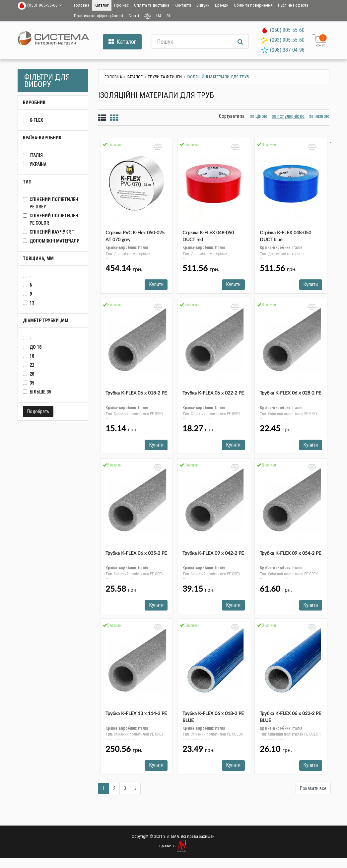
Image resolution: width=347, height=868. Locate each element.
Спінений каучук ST (52, 232)
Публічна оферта (293, 5)
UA (159, 16)
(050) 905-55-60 (287, 30)
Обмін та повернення (253, 5)
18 (32, 356)
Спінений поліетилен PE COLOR (54, 219)
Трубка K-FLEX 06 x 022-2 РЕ (213, 394)
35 (32, 383)
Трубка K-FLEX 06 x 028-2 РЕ (290, 394)
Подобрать (38, 411)
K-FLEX (36, 120)
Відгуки (203, 5)
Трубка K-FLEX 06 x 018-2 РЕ (136, 394)
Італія (36, 155)
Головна (82, 5)
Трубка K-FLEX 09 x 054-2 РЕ (290, 555)
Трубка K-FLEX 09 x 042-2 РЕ (213, 555)
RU (169, 16)
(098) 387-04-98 (287, 50)
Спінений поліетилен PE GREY (54, 203)
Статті (134, 16)
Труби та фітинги (165, 77)
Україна (38, 164)
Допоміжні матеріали (55, 241)
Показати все (313, 791)
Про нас (121, 5)
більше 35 (40, 392)
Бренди (222, 5)
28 (32, 374)
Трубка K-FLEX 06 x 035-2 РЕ (136, 555)
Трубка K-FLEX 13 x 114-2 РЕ (136, 716)
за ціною (259, 116)
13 (32, 303)
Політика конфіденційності (99, 16)
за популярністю (288, 116)
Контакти (183, 5)
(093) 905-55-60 (287, 40)
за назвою (319, 116)
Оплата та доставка (152, 5)
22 (32, 365)
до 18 (35, 347)
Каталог (102, 5)
